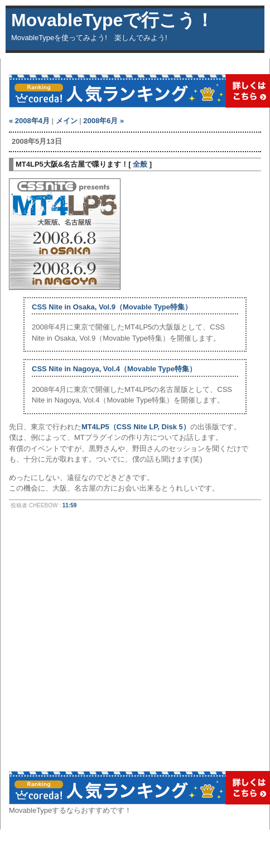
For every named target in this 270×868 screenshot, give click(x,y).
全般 (140, 164)
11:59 (70, 505)
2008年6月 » (103, 121)
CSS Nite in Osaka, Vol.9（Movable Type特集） (112, 307)
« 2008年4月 (29, 121)
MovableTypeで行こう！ (112, 20)
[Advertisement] (119, 644)
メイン (67, 121)
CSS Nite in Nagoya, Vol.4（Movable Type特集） (114, 369)
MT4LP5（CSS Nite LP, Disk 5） (136, 427)
